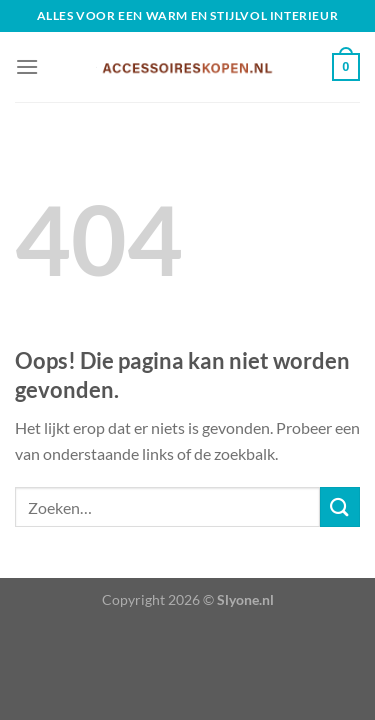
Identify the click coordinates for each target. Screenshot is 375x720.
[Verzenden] (340, 506)
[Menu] (27, 66)
